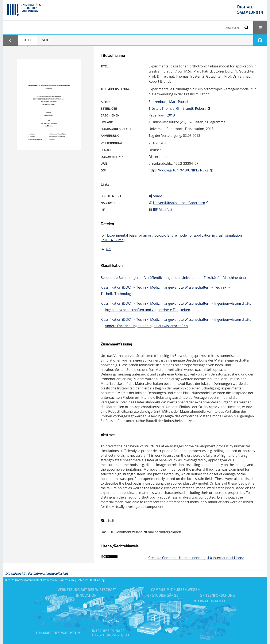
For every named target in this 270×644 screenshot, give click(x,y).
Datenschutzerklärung (91, 580)
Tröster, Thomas (161, 108)
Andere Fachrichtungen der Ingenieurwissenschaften (146, 326)
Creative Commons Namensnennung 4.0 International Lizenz (196, 558)
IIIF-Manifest (163, 210)
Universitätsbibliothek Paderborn (36, 580)
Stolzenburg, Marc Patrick (169, 102)
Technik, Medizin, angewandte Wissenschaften (173, 287)
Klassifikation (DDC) (116, 287)
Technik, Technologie (117, 294)
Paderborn (157, 115)
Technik (220, 287)
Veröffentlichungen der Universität (172, 278)
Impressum (67, 580)
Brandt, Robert (194, 108)
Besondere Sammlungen (120, 278)
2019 (171, 115)
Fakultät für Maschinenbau (225, 278)
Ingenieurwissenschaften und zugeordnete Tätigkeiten (147, 310)
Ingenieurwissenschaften (234, 303)
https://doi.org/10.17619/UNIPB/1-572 (178, 170)
